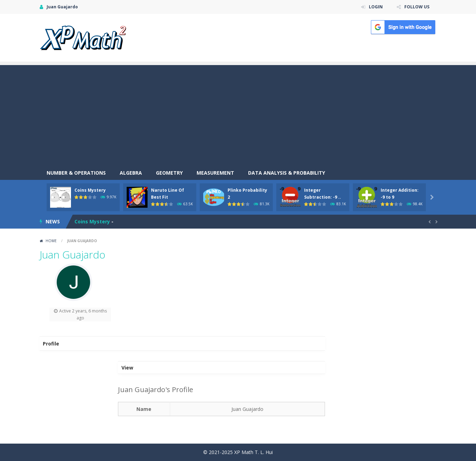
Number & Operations (76, 173)
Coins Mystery (90, 190)
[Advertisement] (238, 114)
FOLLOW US (417, 7)
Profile (51, 344)
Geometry (169, 173)
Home (51, 241)
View (127, 368)
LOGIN (376, 7)
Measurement (215, 173)
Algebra (131, 173)
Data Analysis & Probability (287, 173)
